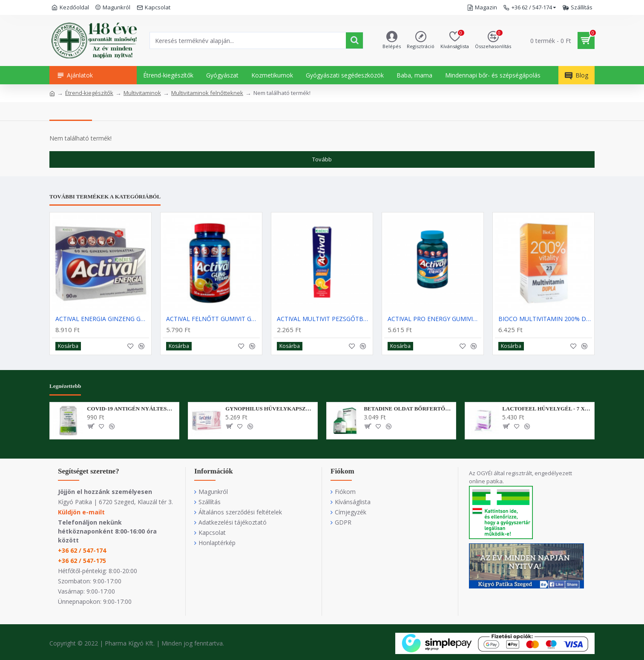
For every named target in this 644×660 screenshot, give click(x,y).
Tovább (322, 159)
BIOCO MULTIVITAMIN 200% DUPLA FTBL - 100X (545, 319)
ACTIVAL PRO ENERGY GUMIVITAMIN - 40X (434, 319)
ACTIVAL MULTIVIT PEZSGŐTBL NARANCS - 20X (324, 319)
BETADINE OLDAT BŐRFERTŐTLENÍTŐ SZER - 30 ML (408, 409)
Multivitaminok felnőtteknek (207, 93)
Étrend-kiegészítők (89, 93)
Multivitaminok (142, 93)
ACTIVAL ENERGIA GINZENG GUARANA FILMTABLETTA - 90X (102, 319)
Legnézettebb (65, 386)
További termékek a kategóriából (105, 197)
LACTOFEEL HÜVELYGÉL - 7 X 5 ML (547, 409)
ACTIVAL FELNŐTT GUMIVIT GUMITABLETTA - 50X (213, 319)
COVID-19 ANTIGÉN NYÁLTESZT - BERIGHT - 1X (131, 409)
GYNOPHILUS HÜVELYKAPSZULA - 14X (270, 409)
